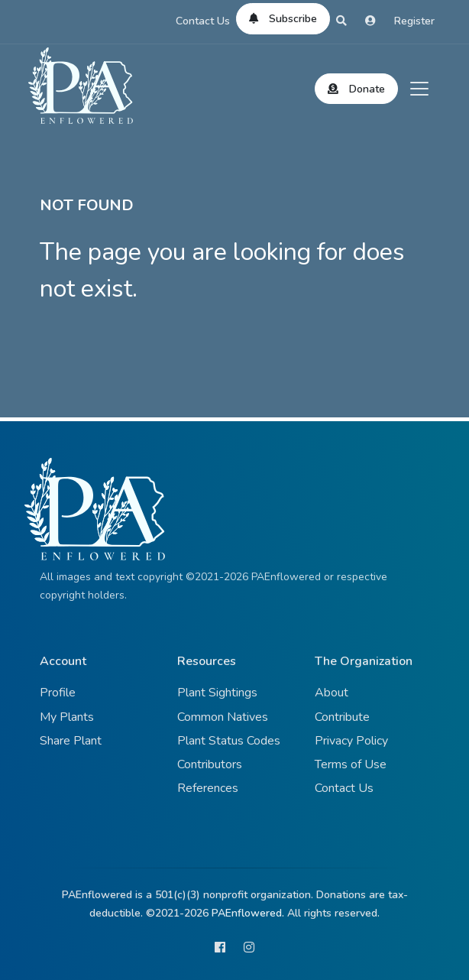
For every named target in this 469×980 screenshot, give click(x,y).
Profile (58, 693)
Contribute (342, 717)
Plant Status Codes (229, 741)
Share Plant (71, 741)
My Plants (67, 717)
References (208, 788)
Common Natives (223, 717)
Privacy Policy (351, 741)
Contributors (210, 764)
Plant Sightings (217, 693)
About (332, 693)
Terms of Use (351, 764)
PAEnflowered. (248, 913)
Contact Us (203, 21)
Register (414, 21)
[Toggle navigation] (419, 89)
